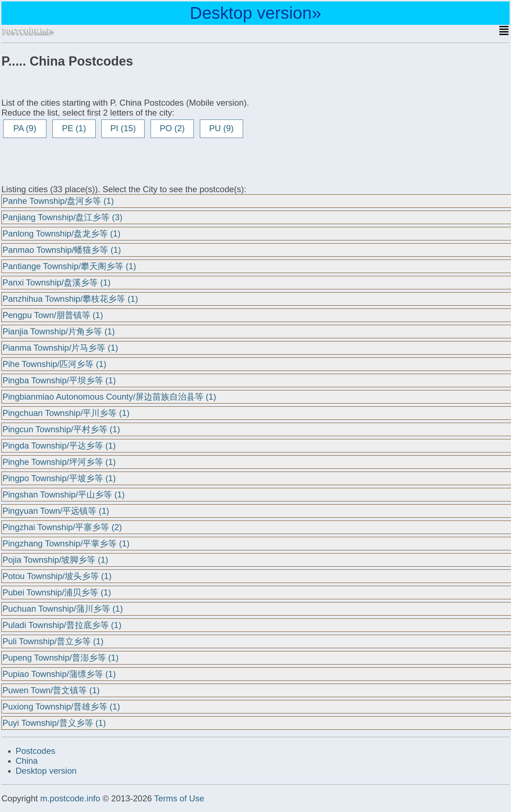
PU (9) (221, 128)
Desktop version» (256, 13)
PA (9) (25, 128)
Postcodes (35, 751)
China (27, 761)
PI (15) (123, 128)
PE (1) (74, 128)
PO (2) (172, 128)
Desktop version (46, 771)
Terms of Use (179, 798)
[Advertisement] (58, 161)
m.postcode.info (70, 798)
